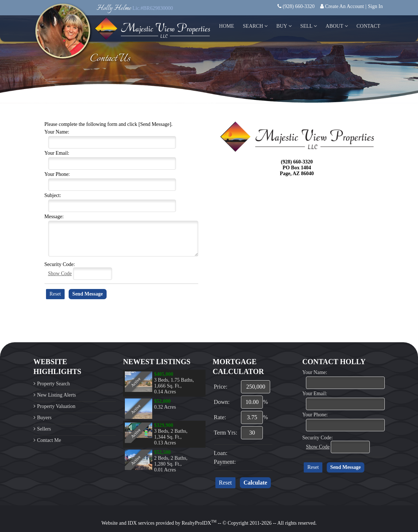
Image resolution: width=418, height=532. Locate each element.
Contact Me (49, 440)
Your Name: (57, 132)
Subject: (53, 195)
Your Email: (57, 153)
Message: (54, 217)
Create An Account (344, 6)
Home (227, 26)
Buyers (45, 418)
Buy (284, 26)
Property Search (54, 384)
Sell (309, 26)
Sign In (375, 6)
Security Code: (60, 264)
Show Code (60, 273)
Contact (369, 26)
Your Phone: (57, 174)
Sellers (44, 429)
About (337, 26)
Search (255, 26)
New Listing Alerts (57, 395)
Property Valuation (56, 406)
